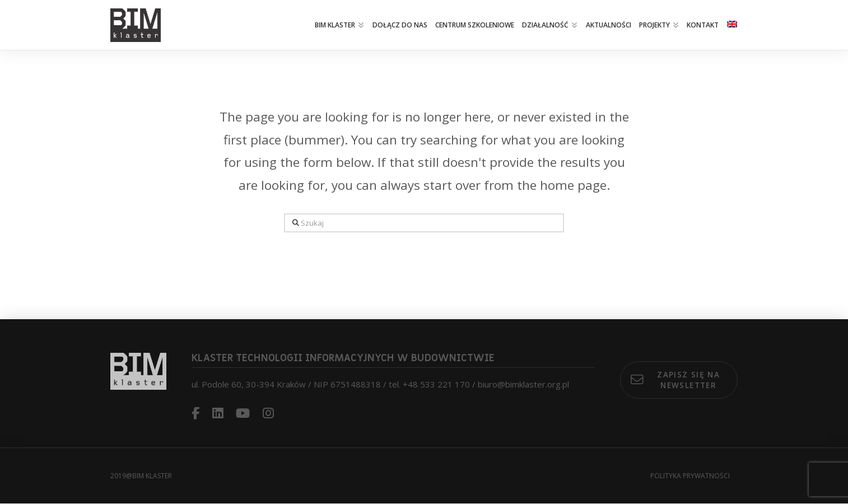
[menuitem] (732, 25)
